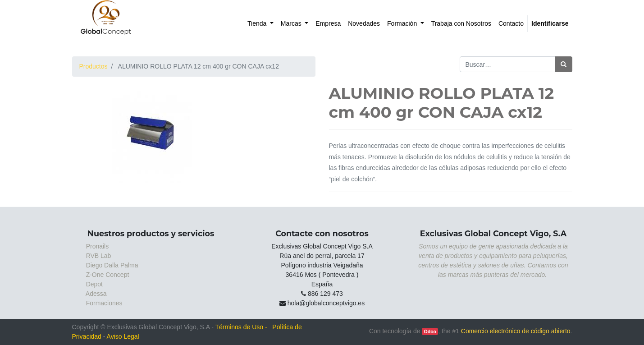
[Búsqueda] (564, 64)
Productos (94, 66)
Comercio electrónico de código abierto (516, 331)
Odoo (430, 331)
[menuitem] (260, 24)
